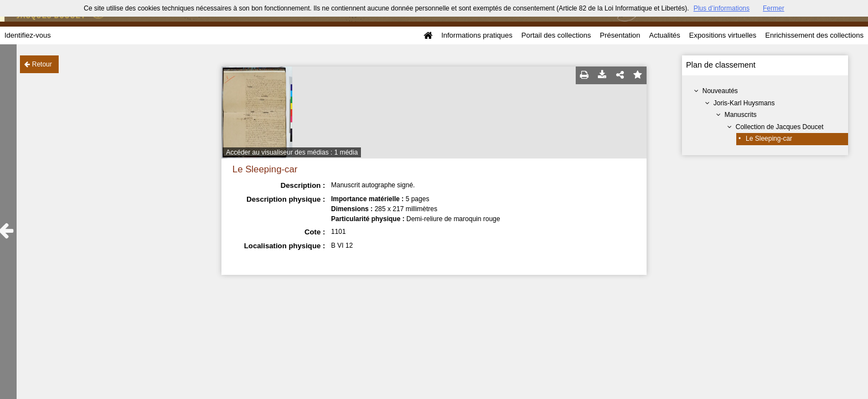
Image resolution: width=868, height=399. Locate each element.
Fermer (774, 8)
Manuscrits (741, 115)
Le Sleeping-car (769, 139)
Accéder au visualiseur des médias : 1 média (292, 152)
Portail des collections (556, 35)
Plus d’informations (722, 8)
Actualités (664, 35)
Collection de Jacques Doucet (780, 127)
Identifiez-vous (28, 35)
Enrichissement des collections (814, 35)
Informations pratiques (477, 35)
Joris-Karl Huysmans (744, 103)
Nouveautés (720, 91)
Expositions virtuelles (723, 35)
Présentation (620, 35)
